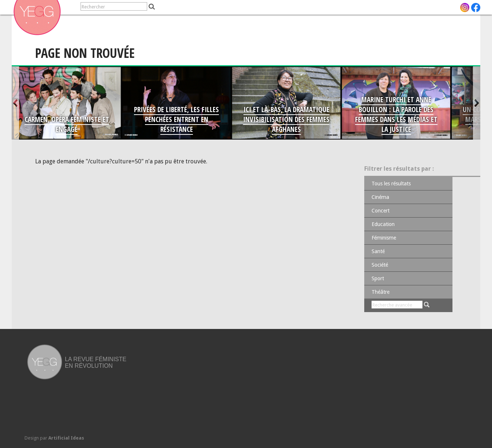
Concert (381, 211)
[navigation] (42, 7)
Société (380, 265)
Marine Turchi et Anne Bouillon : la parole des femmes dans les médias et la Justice (396, 114)
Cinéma (380, 197)
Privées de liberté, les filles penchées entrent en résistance (176, 119)
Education (383, 224)
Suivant (477, 103)
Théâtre (381, 292)
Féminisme (384, 238)
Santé (378, 251)
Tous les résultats (391, 184)
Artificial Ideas (66, 438)
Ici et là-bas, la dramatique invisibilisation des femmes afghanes (286, 119)
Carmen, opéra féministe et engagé (67, 124)
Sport (378, 278)
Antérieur (15, 103)
